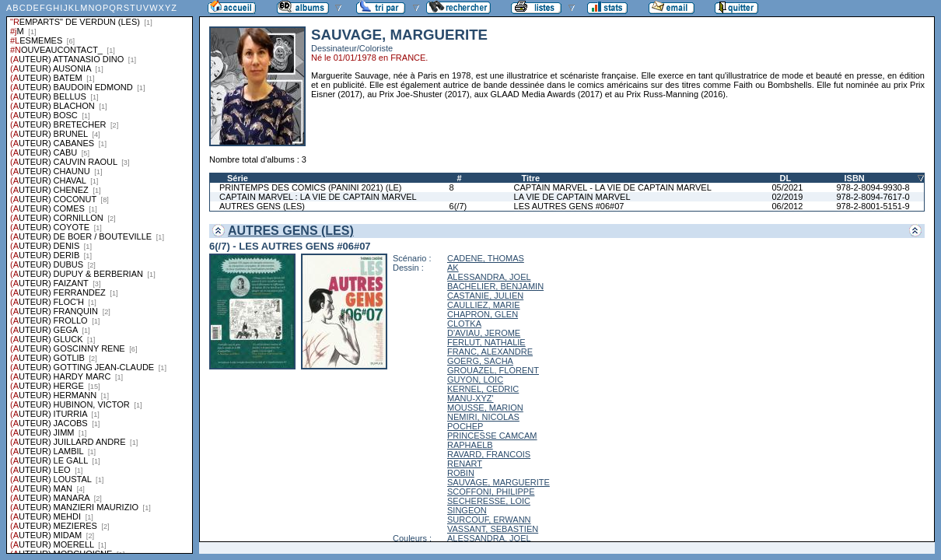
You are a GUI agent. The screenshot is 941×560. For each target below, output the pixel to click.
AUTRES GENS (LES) (262, 206)
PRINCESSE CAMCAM (492, 436)
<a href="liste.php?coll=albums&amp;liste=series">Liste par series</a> (100, 277)
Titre (531, 178)
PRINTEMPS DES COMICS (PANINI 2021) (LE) (311, 187)
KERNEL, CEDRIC (483, 389)
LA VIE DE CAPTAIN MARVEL (572, 197)
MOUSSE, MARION (485, 408)
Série (238, 178)
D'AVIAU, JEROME (484, 333)
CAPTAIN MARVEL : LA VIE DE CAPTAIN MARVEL (318, 197)
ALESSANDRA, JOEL (489, 277)
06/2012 (788, 206)
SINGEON (467, 510)
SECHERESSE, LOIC (489, 501)
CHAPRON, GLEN (483, 314)
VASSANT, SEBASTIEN (493, 529)
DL (786, 178)
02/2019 (788, 197)
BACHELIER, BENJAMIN (495, 286)
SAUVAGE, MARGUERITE (498, 482)
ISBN (854, 178)
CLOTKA (464, 324)
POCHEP (465, 426)
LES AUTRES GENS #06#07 (569, 206)
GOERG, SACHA (480, 361)
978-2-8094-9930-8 (873, 187)
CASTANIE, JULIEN (485, 296)
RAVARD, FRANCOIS (489, 454)
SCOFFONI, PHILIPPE (491, 492)
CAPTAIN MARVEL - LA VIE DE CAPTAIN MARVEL (613, 187)
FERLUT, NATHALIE (486, 342)
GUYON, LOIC (475, 380)
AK (453, 268)
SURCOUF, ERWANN (489, 520)
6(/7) (458, 206)
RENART (465, 464)
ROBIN (461, 473)
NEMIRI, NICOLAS (483, 417)
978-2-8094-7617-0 (873, 197)
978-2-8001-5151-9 (873, 206)
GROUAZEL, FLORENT (493, 370)
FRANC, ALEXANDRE (490, 352)
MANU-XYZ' (471, 398)
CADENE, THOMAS (486, 258)
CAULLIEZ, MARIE (484, 305)
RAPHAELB (470, 445)
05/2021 (788, 187)
